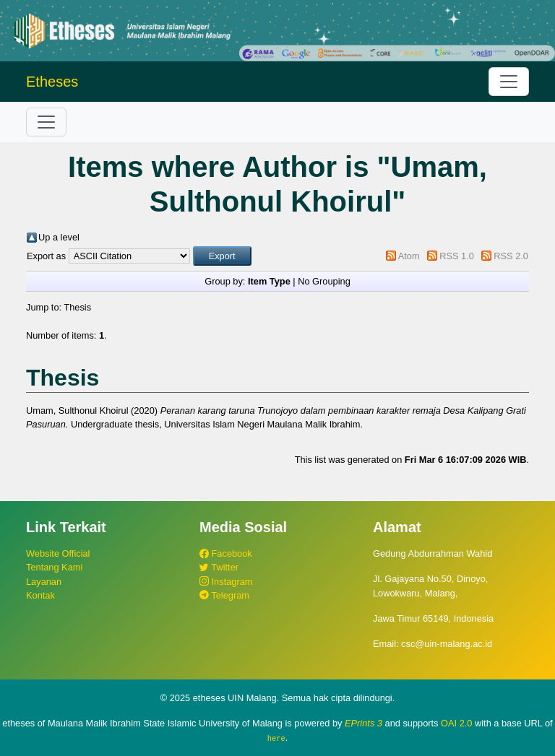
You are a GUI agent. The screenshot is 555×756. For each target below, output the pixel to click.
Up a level (59, 237)
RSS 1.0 (457, 256)
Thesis (77, 307)
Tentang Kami (54, 567)
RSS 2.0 (511, 256)
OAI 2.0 (456, 723)
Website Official (58, 553)
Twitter (219, 567)
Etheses (52, 82)
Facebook (226, 553)
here (276, 738)
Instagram (226, 582)
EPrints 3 (363, 723)
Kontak (40, 595)
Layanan (44, 582)
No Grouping (324, 281)
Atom (409, 256)
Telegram (224, 595)
